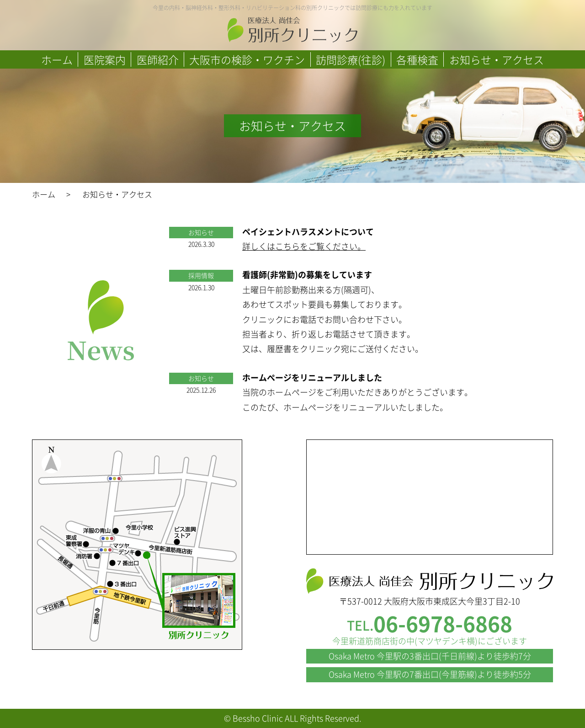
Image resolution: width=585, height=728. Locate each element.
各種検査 (417, 59)
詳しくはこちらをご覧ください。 (304, 246)
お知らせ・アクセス (497, 59)
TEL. (430, 626)
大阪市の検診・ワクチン (247, 59)
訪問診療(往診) (351, 59)
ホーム (57, 59)
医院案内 (105, 59)
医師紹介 (158, 59)
